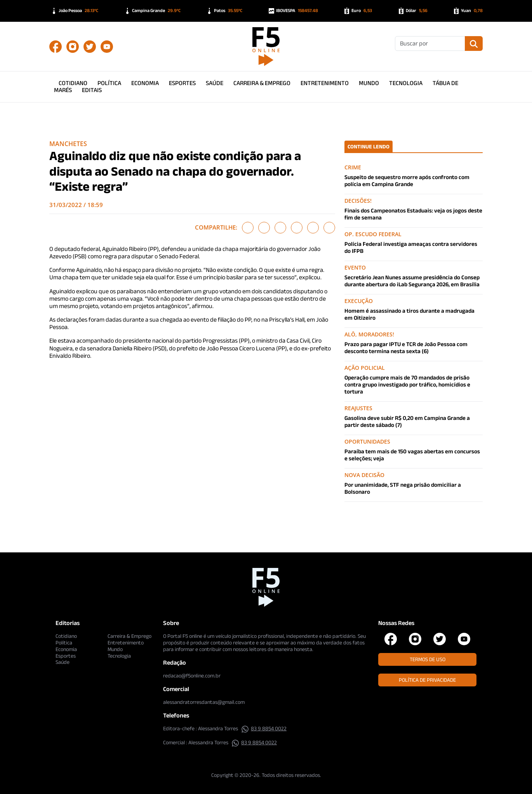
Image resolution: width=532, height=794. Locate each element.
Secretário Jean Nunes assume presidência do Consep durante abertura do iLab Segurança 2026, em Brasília (412, 281)
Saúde (215, 83)
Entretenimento (325, 83)
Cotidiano (73, 83)
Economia (145, 83)
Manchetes (68, 144)
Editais (92, 90)
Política (109, 83)
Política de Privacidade (427, 680)
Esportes (182, 83)
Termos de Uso (428, 659)
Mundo (369, 83)
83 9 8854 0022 (264, 728)
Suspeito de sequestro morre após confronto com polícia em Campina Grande (407, 180)
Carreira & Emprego (262, 83)
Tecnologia (406, 83)
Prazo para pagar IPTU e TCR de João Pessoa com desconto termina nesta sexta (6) (406, 347)
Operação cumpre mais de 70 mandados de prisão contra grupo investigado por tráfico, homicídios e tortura (407, 384)
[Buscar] (430, 44)
